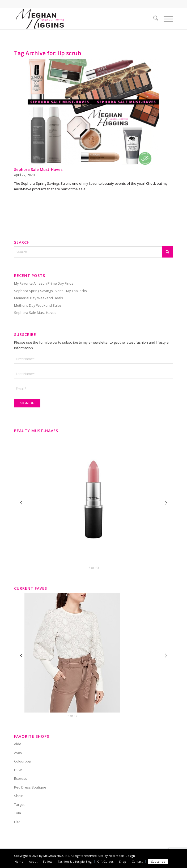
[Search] (153, 19)
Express (21, 778)
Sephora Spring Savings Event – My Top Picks (50, 291)
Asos (18, 753)
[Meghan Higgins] (78, 19)
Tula (18, 813)
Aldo (18, 744)
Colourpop (23, 761)
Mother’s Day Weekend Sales (38, 305)
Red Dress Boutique (30, 787)
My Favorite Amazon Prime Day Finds (44, 283)
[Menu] (166, 19)
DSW (18, 770)
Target (19, 804)
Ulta (17, 822)
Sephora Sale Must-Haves (38, 169)
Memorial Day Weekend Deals (39, 298)
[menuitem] (153, 19)
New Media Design (122, 856)
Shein (19, 796)
